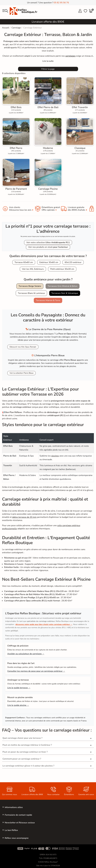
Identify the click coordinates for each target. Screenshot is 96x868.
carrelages (70, 56)
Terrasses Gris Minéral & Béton (63, 286)
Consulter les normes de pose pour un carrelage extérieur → (36, 671)
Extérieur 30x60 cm (49, 262)
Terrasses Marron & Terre (48, 300)
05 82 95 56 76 (61, 3)
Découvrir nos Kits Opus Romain (23, 347)
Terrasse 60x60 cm (24, 262)
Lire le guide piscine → (18, 705)
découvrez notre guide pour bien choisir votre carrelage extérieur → (44, 624)
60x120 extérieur (73, 262)
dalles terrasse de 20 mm (24, 517)
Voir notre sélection (48, 242)
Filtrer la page (48, 69)
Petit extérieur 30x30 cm (62, 269)
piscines (55, 456)
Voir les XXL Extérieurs (33, 269)
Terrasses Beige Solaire (30, 286)
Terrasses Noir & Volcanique (65, 293)
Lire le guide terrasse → (19, 688)
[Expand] (48, 61)
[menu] (5, 11)
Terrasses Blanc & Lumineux (31, 293)
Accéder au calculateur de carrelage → (26, 654)
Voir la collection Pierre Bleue (21, 373)
